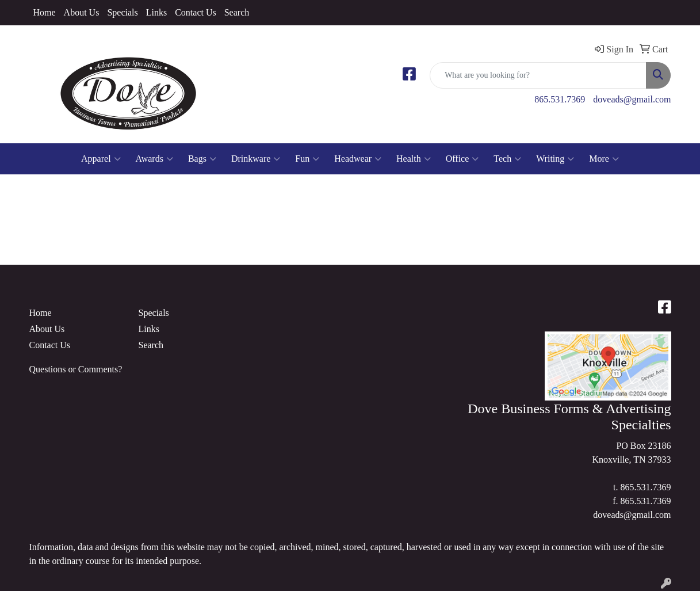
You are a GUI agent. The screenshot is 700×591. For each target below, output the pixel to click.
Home (45, 12)
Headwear (358, 159)
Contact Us (196, 12)
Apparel (101, 159)
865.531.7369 (560, 99)
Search (237, 12)
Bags (202, 159)
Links (156, 12)
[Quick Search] (538, 75)
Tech (507, 159)
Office (462, 159)
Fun (307, 159)
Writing (555, 159)
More (604, 159)
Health (414, 159)
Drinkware (256, 159)
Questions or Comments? (76, 369)
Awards (154, 159)
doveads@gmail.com (632, 99)
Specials (122, 12)
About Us (82, 12)
